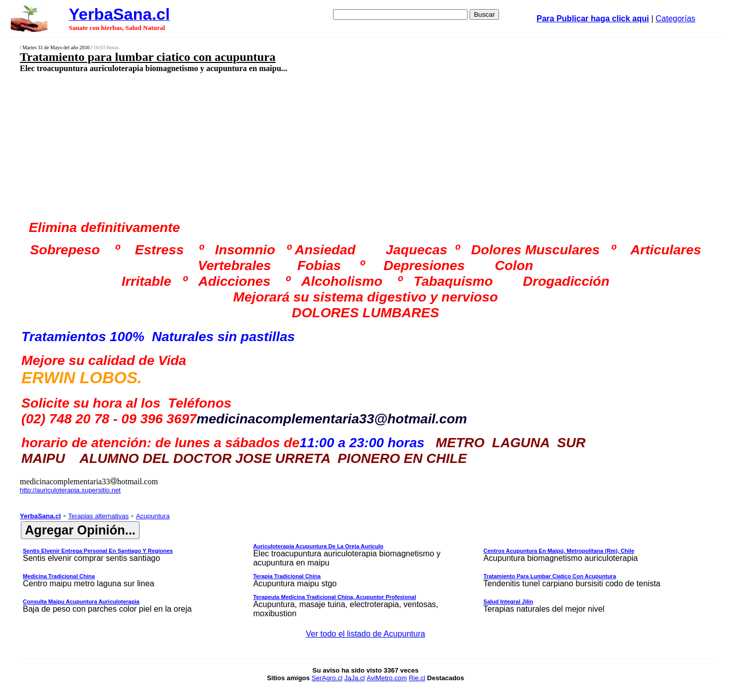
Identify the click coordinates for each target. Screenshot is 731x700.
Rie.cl (417, 678)
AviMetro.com (387, 678)
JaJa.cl (354, 678)
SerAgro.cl (327, 678)
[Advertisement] (293, 146)
